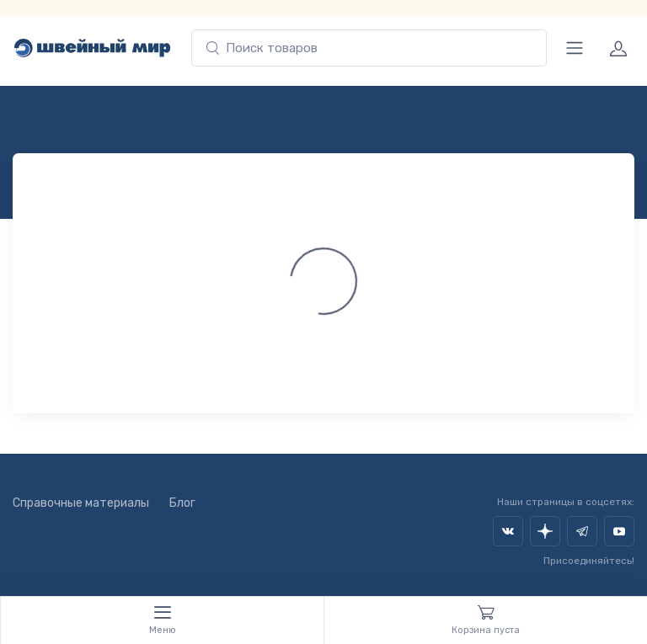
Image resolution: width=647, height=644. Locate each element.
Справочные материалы (81, 503)
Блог (182, 503)
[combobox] (369, 48)
